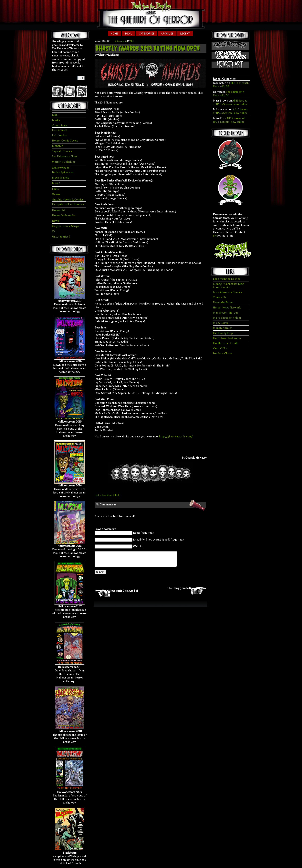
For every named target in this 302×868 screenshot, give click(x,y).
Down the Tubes (223, 302)
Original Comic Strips (66, 226)
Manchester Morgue (226, 313)
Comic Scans (60, 126)
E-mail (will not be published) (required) (158, 540)
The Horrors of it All (225, 343)
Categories (147, 34)
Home (115, 34)
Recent (185, 34)
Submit (100, 575)
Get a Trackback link (107, 495)
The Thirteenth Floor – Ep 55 (229, 94)
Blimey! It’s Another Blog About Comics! (228, 286)
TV (53, 231)
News (55, 221)
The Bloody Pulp (223, 333)
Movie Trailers (61, 178)
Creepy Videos (61, 168)
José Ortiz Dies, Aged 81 (124, 594)
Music (56, 183)
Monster (57, 146)
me (215, 236)
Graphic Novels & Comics (68, 200)
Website (138, 546)
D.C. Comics (60, 130)
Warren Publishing (64, 162)
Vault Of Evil (221, 348)
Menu (129, 34)
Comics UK (220, 297)
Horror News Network (227, 308)
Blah (55, 115)
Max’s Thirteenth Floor (227, 318)
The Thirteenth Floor (65, 156)
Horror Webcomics (64, 215)
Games (56, 194)
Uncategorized (61, 237)
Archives (167, 34)
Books (56, 120)
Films (55, 189)
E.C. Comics (59, 135)
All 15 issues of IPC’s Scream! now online (230, 102)
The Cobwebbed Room (227, 338)
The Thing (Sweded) (179, 591)
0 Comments (121, 41)
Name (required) (143, 533)
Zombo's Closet (223, 353)
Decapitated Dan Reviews (68, 204)
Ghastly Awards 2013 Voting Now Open (148, 48)
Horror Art (59, 210)
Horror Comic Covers (65, 141)
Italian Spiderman (63, 172)
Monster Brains (223, 328)
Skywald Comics (62, 151)
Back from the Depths (227, 279)
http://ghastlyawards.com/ (176, 437)
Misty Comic (221, 323)
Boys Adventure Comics (227, 292)
